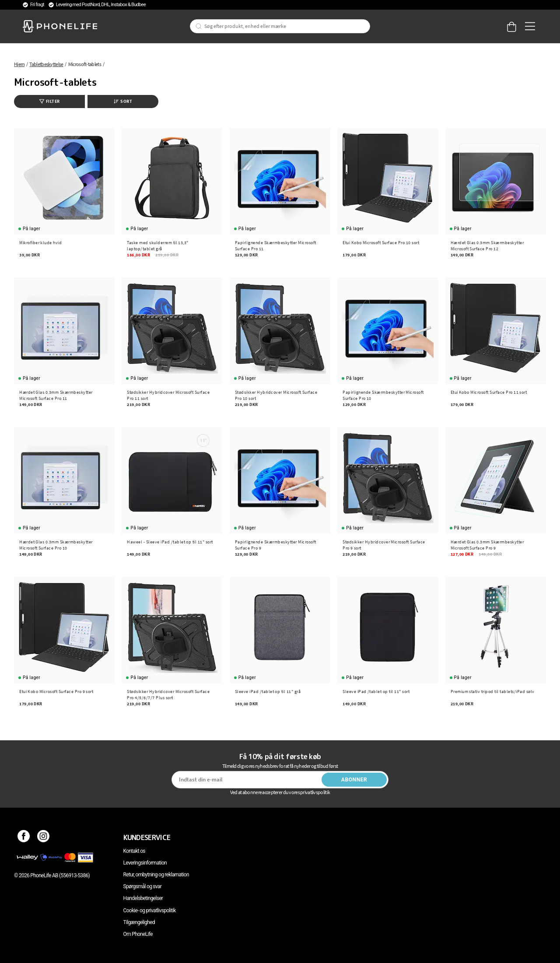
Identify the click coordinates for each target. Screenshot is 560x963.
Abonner (354, 780)
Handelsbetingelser (143, 898)
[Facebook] (24, 837)
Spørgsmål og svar (142, 886)
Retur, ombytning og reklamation (156, 875)
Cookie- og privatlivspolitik (150, 910)
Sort (123, 101)
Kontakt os (134, 851)
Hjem (19, 64)
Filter (50, 101)
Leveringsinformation (145, 863)
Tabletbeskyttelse (46, 64)
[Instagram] (44, 837)
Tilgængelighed (139, 922)
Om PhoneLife (138, 934)
